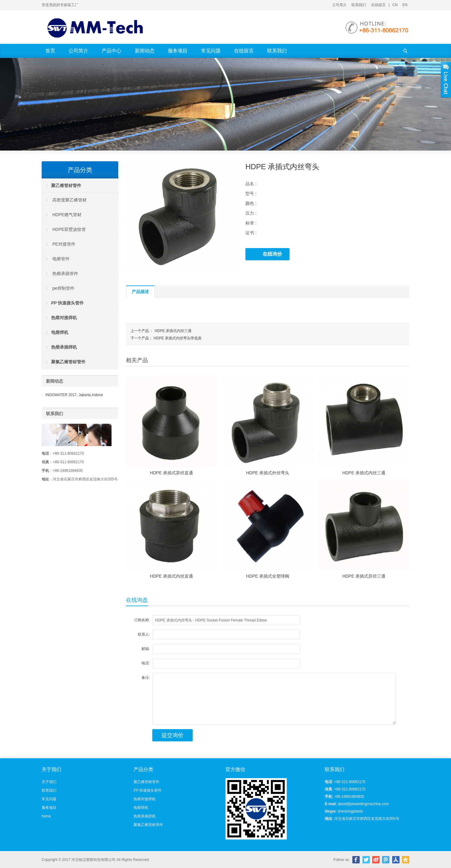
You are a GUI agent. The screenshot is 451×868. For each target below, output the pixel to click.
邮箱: (146, 649)
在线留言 (378, 5)
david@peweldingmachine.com (363, 804)
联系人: (144, 634)
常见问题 (211, 51)
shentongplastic (350, 811)
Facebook (356, 860)
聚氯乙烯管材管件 (148, 825)
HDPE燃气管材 (67, 215)
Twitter (366, 860)
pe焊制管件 (63, 288)
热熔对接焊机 (145, 799)
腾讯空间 (406, 860)
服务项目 (178, 51)
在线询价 (272, 254)
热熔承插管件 (65, 273)
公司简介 (339, 5)
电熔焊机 (141, 808)
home (46, 816)
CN (395, 5)
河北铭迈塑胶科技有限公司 (93, 860)
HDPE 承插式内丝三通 (173, 331)
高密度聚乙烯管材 (70, 200)
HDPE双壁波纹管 (69, 229)
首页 (50, 51)
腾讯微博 (386, 860)
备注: (146, 678)
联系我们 (359, 5)
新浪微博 (376, 860)
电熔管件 (61, 259)
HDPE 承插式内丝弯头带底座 (178, 338)
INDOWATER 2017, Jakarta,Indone (74, 395)
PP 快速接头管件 (148, 790)
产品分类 (80, 170)
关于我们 (49, 782)
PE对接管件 (64, 244)
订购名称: (142, 620)
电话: (146, 663)
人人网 (396, 860)
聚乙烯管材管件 (146, 782)
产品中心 (112, 51)
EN (405, 5)
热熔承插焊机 (145, 816)
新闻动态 (145, 51)
